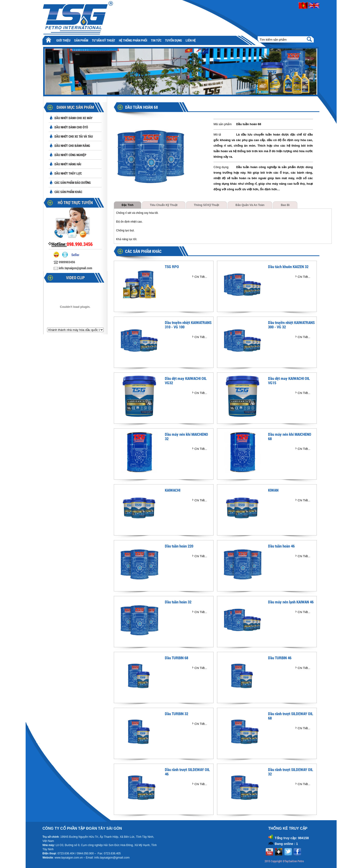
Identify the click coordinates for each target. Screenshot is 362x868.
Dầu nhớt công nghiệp (70, 155)
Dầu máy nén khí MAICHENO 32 (186, 436)
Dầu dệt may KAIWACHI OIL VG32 (186, 381)
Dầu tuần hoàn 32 (178, 602)
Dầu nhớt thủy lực (68, 173)
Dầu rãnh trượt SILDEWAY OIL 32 (291, 772)
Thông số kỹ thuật (207, 205)
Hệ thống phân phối (133, 40)
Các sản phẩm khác (68, 192)
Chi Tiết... (201, 277)
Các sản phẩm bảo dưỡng (73, 183)
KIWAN (273, 490)
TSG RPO (172, 267)
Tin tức (156, 40)
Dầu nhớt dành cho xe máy (74, 118)
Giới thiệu (63, 40)
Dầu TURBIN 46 (280, 658)
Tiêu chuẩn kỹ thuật (164, 205)
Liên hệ (191, 40)
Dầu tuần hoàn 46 (281, 546)
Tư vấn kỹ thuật (104, 40)
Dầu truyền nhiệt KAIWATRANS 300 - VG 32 (291, 325)
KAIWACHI (173, 490)
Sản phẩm (81, 40)
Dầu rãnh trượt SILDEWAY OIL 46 (187, 772)
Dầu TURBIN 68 (176, 658)
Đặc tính (128, 205)
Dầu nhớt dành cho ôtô (71, 127)
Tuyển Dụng (173, 40)
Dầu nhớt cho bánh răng (72, 146)
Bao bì (285, 205)
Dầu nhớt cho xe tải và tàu (74, 136)
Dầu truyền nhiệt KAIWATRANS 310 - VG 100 (188, 325)
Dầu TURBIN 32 (176, 714)
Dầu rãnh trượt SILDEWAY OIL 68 (291, 716)
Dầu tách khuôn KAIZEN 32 (288, 267)
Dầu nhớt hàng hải (68, 164)
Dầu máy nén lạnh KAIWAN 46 (291, 602)
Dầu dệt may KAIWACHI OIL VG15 (289, 381)
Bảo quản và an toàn (250, 205)
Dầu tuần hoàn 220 (179, 546)
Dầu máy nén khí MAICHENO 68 (290, 436)
